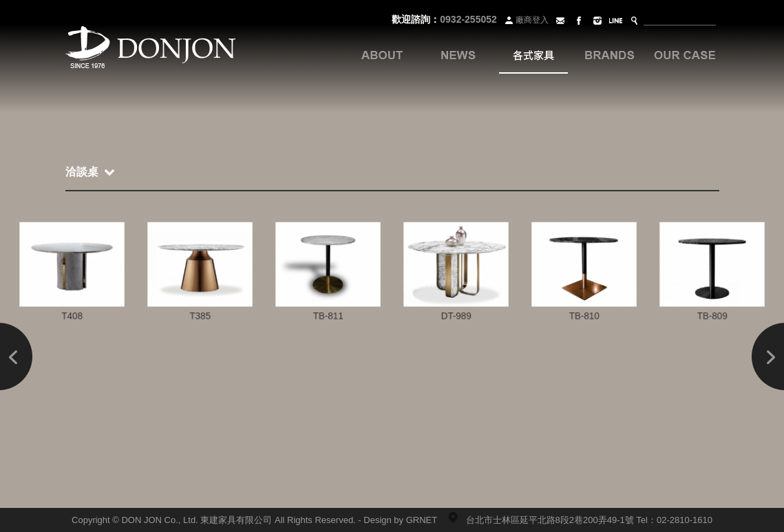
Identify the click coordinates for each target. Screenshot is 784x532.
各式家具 (533, 55)
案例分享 (685, 55)
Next (767, 357)
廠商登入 (526, 20)
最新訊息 (458, 55)
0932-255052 (468, 19)
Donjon (150, 48)
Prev (17, 357)
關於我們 (382, 55)
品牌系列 (609, 55)
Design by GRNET (400, 520)
